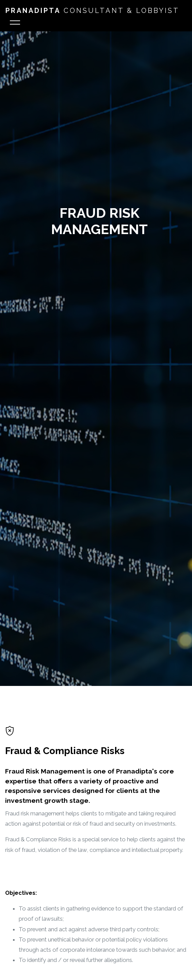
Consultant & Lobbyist (92, 11)
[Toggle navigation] (15, 24)
